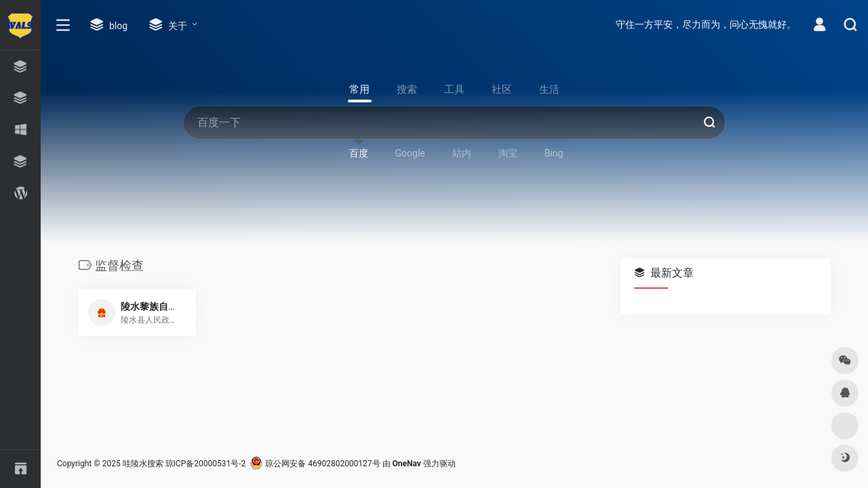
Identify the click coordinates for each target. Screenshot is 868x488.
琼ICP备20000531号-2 (206, 464)
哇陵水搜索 (143, 464)
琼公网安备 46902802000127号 (315, 464)
